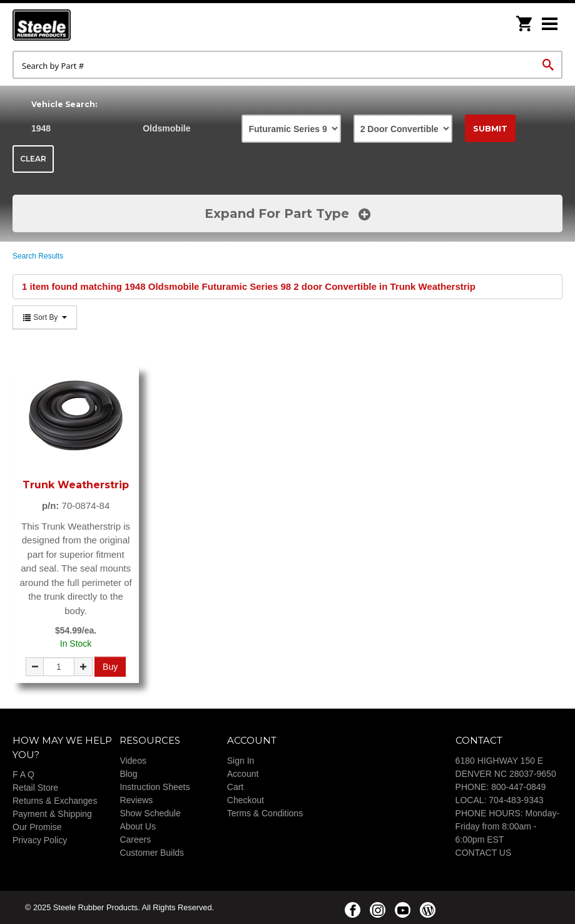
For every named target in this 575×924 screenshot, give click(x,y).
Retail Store (35, 788)
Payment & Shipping (52, 814)
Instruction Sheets (155, 787)
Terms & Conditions (265, 813)
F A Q (23, 774)
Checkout (246, 800)
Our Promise (37, 827)
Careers (135, 839)
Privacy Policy (40, 840)
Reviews (136, 800)
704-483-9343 (516, 800)
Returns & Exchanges (55, 801)
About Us (138, 826)
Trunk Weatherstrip (76, 485)
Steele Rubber (75, 25)
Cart (235, 787)
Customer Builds (152, 853)
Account (243, 774)
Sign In (241, 761)
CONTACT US (484, 853)
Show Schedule (150, 813)
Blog (128, 774)
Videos (133, 761)
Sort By (45, 317)
